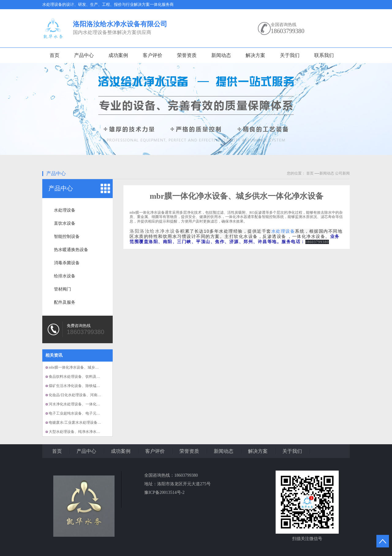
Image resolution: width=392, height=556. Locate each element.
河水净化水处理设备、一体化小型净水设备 (84, 404)
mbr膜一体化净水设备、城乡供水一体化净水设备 (88, 367)
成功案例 (118, 55)
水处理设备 (65, 210)
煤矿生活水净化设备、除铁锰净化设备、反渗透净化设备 (95, 386)
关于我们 (290, 55)
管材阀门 (62, 289)
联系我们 (324, 55)
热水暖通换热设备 (71, 250)
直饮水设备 (65, 223)
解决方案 (255, 55)
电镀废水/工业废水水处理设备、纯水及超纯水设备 (90, 423)
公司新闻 (342, 173)
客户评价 (153, 55)
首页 (55, 55)
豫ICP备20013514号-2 (164, 492)
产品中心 (84, 55)
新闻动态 (221, 55)
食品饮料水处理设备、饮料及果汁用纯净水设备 (87, 377)
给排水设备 (65, 276)
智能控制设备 (67, 237)
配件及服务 (65, 302)
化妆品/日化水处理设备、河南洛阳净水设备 (84, 395)
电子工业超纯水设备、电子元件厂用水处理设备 (87, 413)
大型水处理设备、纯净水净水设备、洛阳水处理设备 (91, 432)
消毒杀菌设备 (67, 263)
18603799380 (288, 31)
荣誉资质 (187, 55)
